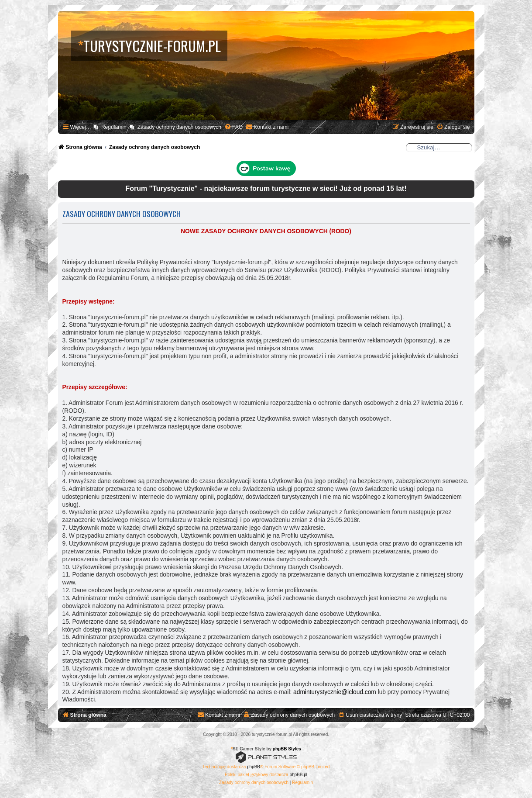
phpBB (254, 767)
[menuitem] (233, 127)
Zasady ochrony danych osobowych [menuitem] (179, 127)
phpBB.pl (298, 775)
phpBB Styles (287, 749)
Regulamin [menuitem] (114, 127)
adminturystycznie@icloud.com (335, 692)
